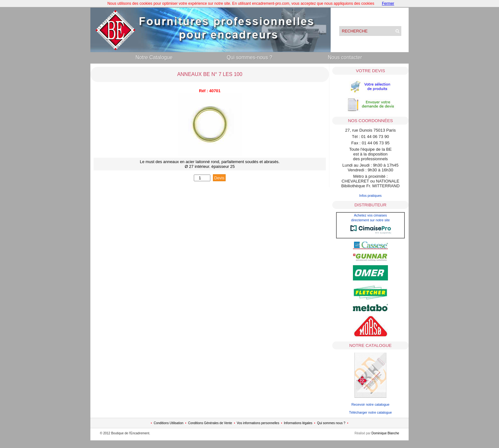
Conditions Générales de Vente (210, 423)
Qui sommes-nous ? (249, 57)
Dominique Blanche (385, 433)
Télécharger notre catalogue (370, 412)
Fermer (388, 3)
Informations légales (298, 423)
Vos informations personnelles (258, 423)
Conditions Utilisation (169, 423)
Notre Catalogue (154, 57)
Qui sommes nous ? (331, 423)
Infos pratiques (371, 196)
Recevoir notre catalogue (370, 404)
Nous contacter (345, 57)
